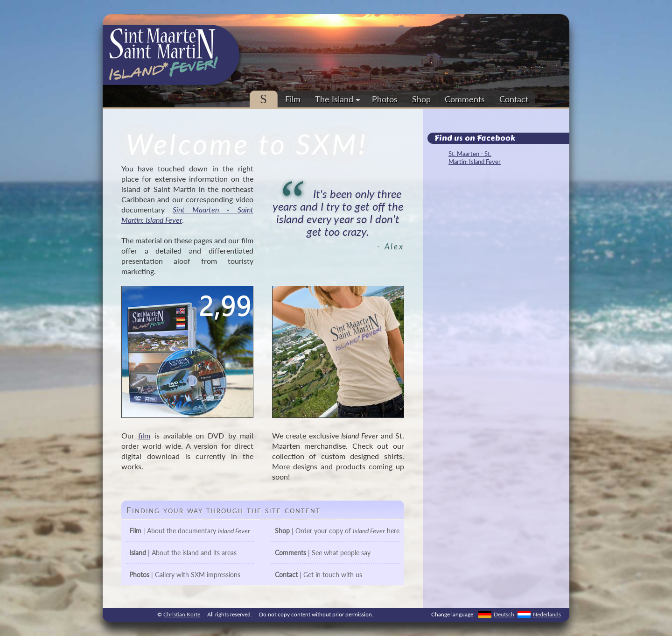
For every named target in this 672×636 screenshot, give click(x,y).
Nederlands (547, 614)
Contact (514, 99)
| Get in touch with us (318, 575)
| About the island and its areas (183, 553)
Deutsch (504, 614)
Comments (465, 99)
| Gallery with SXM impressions (185, 575)
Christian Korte (182, 614)
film (144, 435)
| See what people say (323, 553)
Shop (421, 99)
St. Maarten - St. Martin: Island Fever (475, 158)
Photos (385, 99)
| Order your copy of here (337, 531)
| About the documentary (190, 531)
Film (293, 99)
